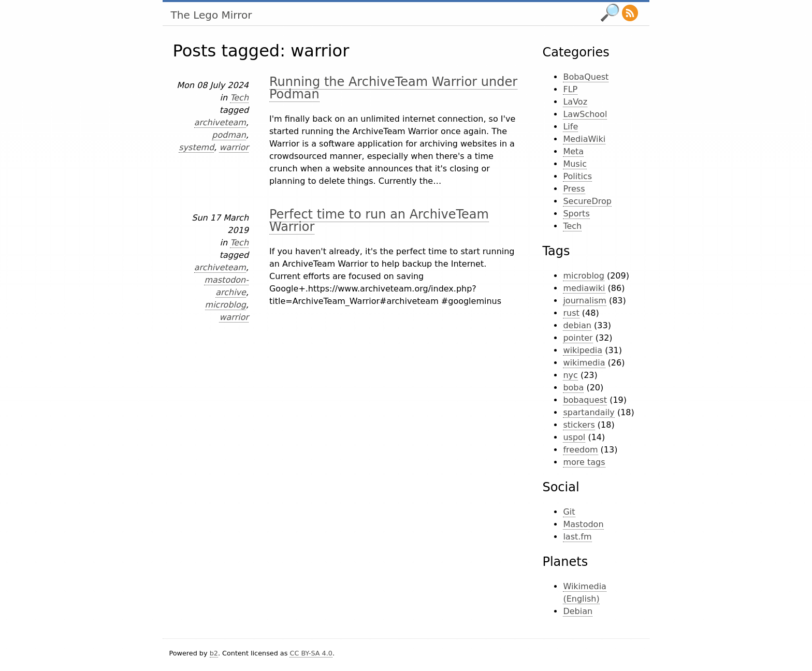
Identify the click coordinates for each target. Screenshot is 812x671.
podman (229, 135)
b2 (214, 653)
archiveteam (220, 122)
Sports (576, 214)
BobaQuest (586, 77)
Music (575, 164)
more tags (584, 462)
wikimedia (584, 363)
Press (574, 189)
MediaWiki (584, 139)
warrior (234, 147)
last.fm (577, 537)
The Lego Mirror (212, 15)
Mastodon (583, 524)
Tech (239, 98)
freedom (580, 450)
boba (573, 388)
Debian (578, 611)
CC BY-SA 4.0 (311, 653)
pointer (578, 338)
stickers (579, 425)
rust (571, 313)
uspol (574, 437)
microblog (226, 305)
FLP (570, 89)
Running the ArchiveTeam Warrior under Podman (393, 88)
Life (570, 127)
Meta (573, 151)
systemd (196, 147)
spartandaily (589, 412)
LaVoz (575, 102)
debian (577, 325)
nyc (570, 375)
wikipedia (583, 350)
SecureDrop (587, 201)
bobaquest (585, 400)
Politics (577, 176)
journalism (584, 301)
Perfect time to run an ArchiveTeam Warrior (379, 221)
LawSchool (585, 114)
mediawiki (584, 288)
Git (569, 512)
